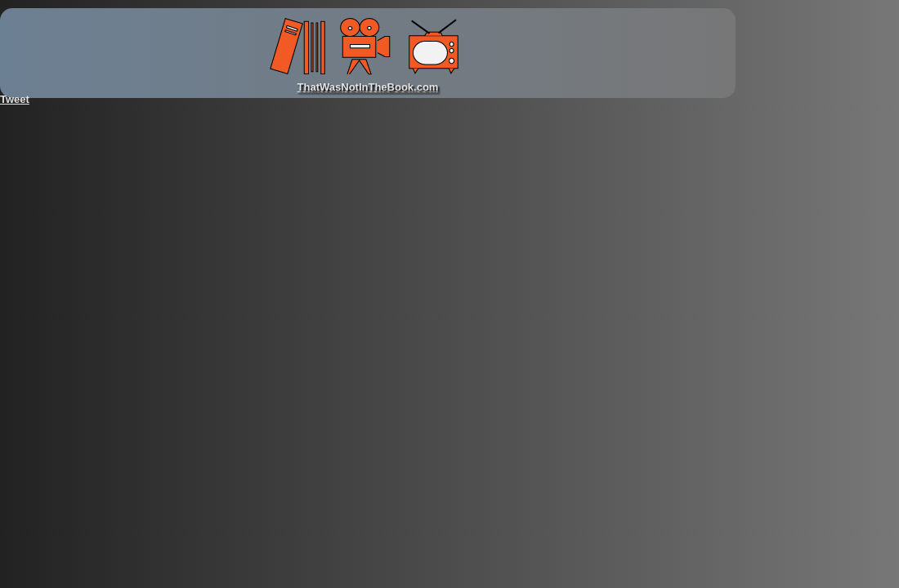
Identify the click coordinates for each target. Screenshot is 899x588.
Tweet (15, 99)
